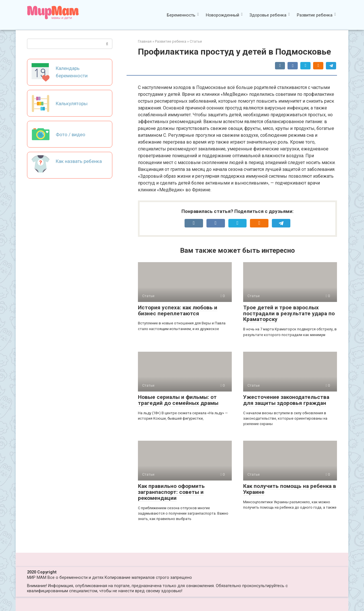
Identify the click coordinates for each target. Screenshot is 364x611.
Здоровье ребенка (268, 15)
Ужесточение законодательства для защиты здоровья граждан (286, 400)
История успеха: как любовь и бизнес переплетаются (178, 310)
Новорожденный (222, 15)
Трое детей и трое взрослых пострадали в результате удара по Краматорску (289, 313)
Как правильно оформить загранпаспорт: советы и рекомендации (171, 492)
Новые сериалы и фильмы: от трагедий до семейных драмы (178, 400)
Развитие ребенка (315, 15)
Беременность (181, 15)
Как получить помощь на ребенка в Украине (290, 489)
